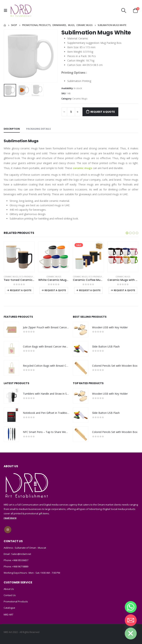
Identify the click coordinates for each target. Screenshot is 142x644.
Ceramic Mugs (80, 99)
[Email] (131, 620)
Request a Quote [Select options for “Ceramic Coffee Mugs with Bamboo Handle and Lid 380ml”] (90, 290)
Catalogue (9, 608)
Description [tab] (12, 129)
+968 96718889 (20, 566)
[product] (19, 257)
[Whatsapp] (131, 607)
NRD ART (9, 615)
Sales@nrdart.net (21, 554)
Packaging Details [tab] (39, 129)
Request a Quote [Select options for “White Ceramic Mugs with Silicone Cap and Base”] (55, 290)
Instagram (8, 530)
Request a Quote (103, 112)
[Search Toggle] (124, 10)
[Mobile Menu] (6, 10)
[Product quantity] (71, 112)
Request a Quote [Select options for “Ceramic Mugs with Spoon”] (124, 290)
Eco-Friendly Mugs (29, 277)
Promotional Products (16, 601)
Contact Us (10, 595)
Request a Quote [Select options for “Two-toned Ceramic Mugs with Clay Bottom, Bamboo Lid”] (21, 290)
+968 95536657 (20, 560)
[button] (127, 233)
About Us (9, 589)
